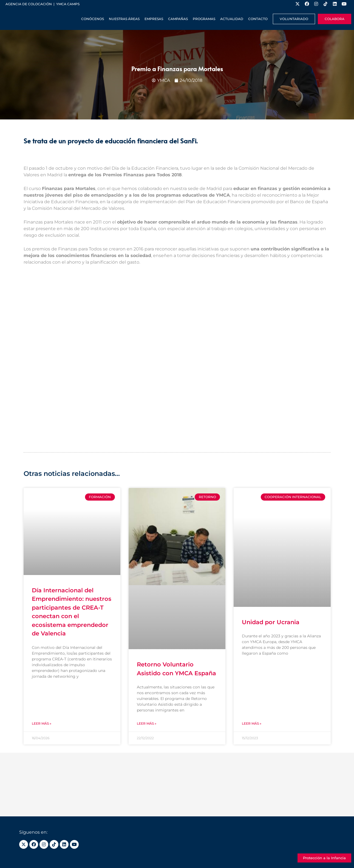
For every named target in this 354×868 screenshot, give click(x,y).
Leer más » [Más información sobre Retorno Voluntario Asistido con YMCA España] (147, 723)
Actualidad (232, 19)
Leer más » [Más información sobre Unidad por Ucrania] (252, 723)
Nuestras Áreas (124, 19)
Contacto (258, 19)
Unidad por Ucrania (271, 622)
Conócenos (93, 19)
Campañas (178, 19)
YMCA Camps (68, 4)
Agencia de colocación (29, 4)
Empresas (154, 19)
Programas (204, 19)
